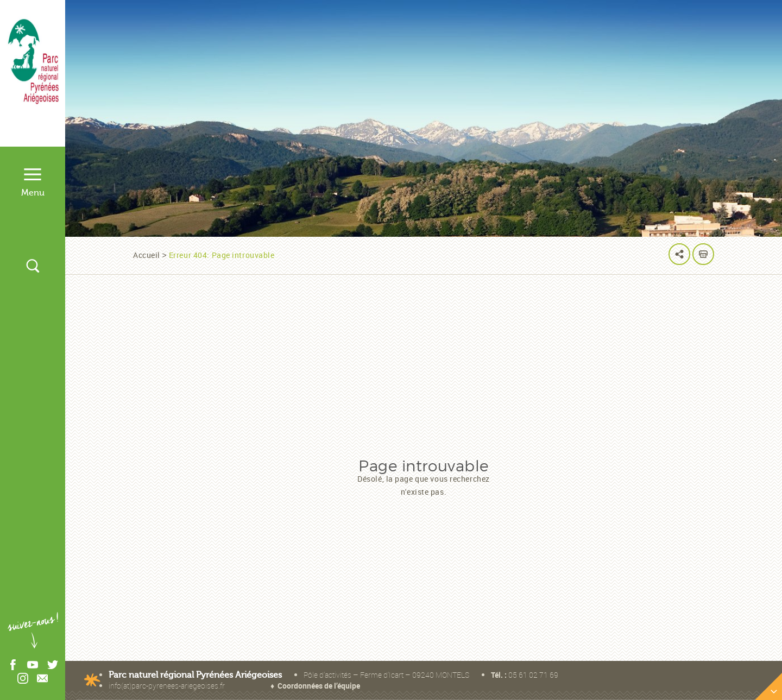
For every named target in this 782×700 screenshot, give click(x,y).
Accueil (147, 255)
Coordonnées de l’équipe (319, 686)
